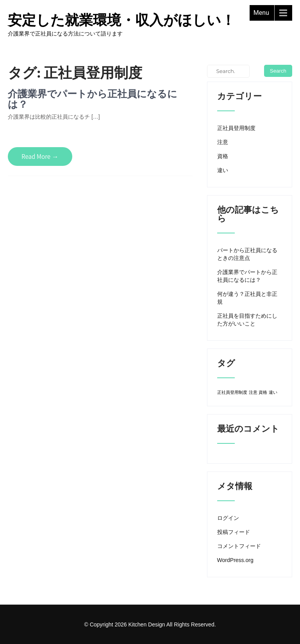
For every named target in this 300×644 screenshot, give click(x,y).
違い (223, 170)
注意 (223, 142)
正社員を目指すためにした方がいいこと (247, 320)
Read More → (40, 157)
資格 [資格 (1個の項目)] (263, 392)
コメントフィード (239, 546)
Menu (261, 13)
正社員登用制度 (236, 128)
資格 (223, 156)
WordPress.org (235, 560)
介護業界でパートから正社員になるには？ (93, 99)
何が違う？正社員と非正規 (247, 298)
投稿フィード (234, 532)
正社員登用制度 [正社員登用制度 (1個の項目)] (232, 392)
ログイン (228, 518)
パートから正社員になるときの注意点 (247, 254)
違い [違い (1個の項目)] (273, 392)
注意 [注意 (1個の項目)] (253, 392)
